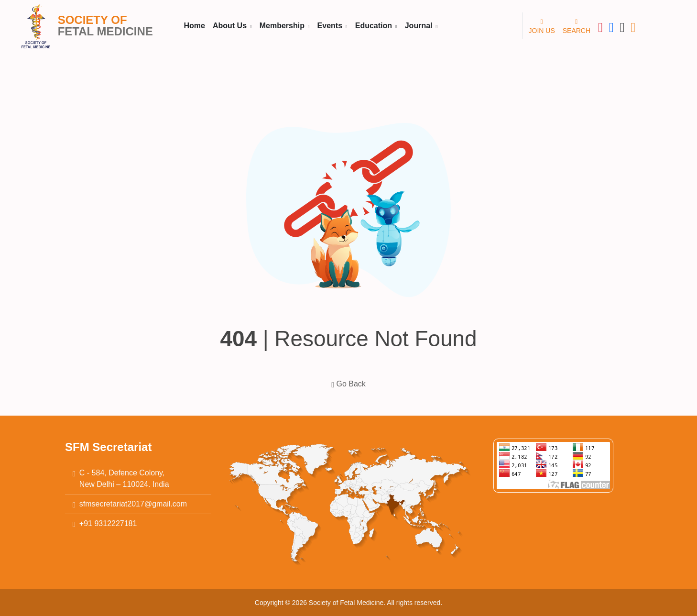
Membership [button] (283, 26)
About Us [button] (231, 26)
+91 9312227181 (108, 523)
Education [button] (375, 26)
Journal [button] (420, 26)
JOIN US (542, 25)
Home (195, 26)
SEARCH (577, 25)
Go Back (348, 384)
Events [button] (331, 26)
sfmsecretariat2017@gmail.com (133, 504)
